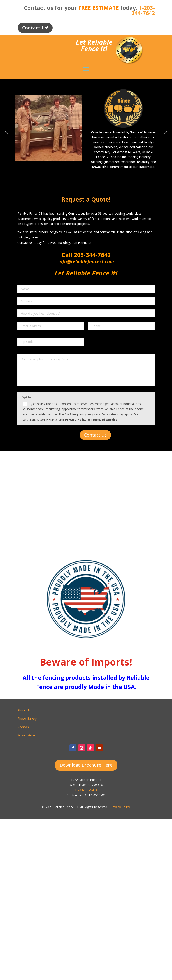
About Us (24, 710)
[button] (7, 132)
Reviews (23, 727)
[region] (86, 132)
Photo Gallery (27, 718)
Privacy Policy (120, 807)
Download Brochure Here (86, 765)
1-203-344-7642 (143, 10)
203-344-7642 (91, 255)
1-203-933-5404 (86, 790)
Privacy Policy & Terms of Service (91, 420)
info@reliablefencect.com (86, 261)
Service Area (26, 735)
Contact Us (95, 435)
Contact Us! (35, 28)
